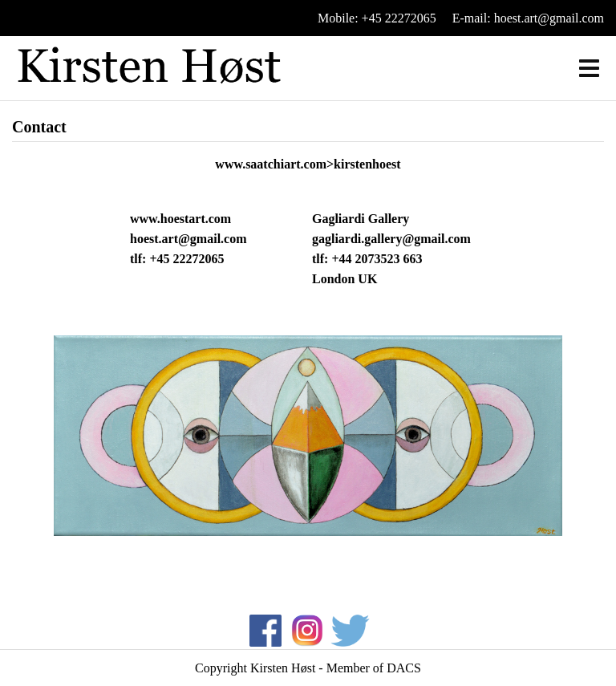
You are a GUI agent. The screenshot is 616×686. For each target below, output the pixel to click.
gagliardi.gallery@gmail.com (391, 239)
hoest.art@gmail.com (188, 239)
